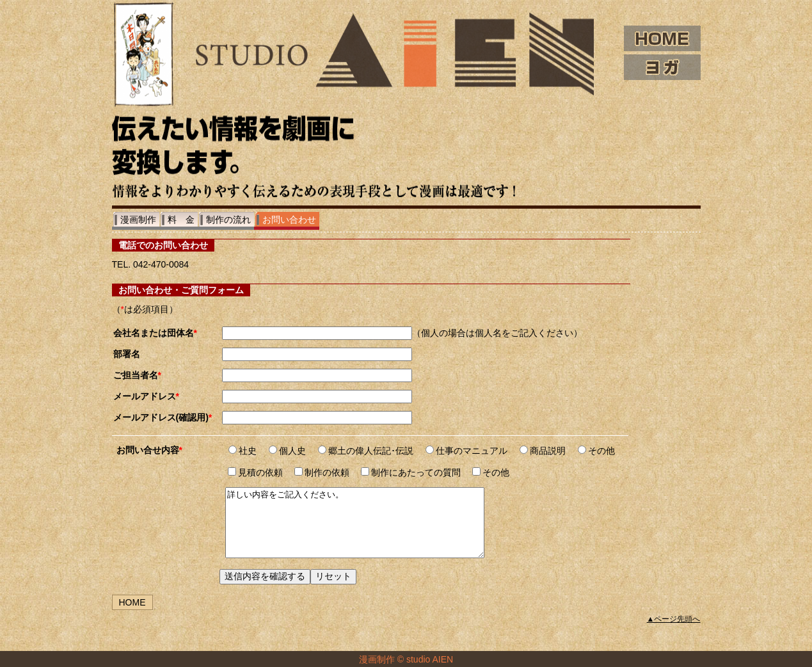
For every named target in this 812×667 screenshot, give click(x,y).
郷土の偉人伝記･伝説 (366, 451)
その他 (596, 451)
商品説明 (543, 451)
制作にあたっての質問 (411, 472)
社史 (243, 451)
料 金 (181, 220)
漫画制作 (138, 220)
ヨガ (662, 67)
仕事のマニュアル (466, 451)
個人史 (287, 451)
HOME (662, 38)
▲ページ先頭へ (674, 632)
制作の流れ (228, 220)
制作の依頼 (322, 472)
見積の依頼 (255, 472)
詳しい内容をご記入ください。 (370, 529)
